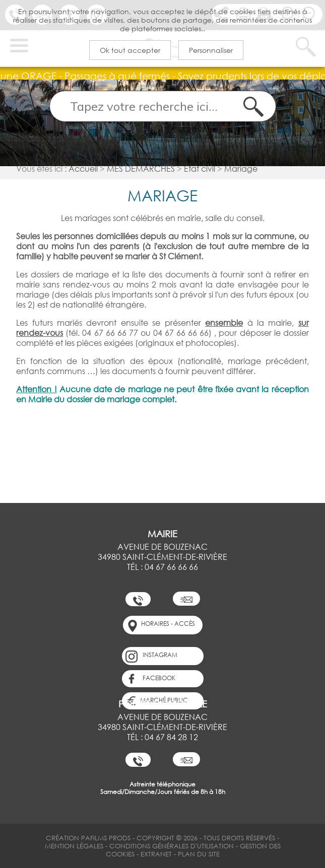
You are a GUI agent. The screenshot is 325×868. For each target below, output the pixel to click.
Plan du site (199, 854)
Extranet (156, 854)
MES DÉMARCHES (141, 169)
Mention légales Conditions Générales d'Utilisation (139, 846)
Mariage (241, 169)
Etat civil (200, 169)
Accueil (83, 169)
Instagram (151, 657)
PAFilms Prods (106, 838)
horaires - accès (161, 626)
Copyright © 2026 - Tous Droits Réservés (206, 838)
